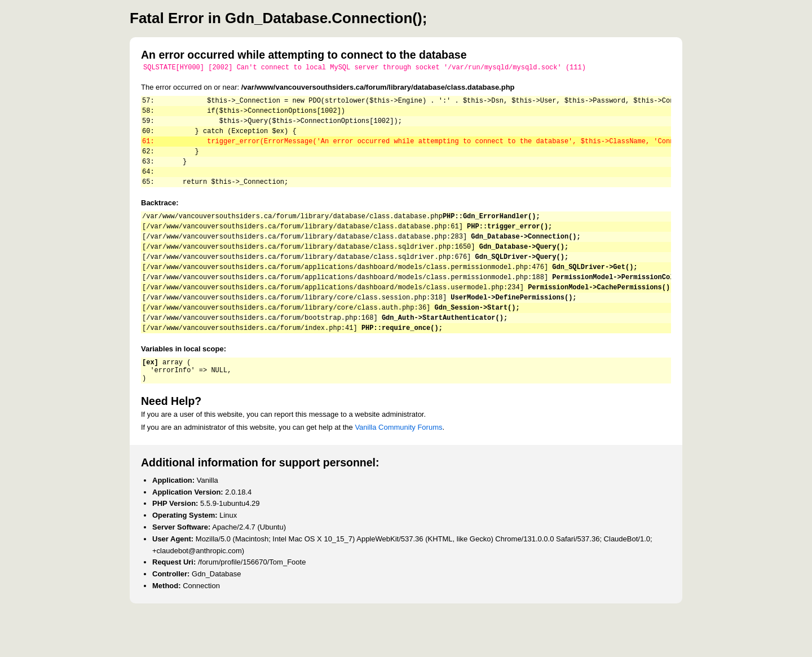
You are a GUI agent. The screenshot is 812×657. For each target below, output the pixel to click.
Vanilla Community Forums (398, 469)
